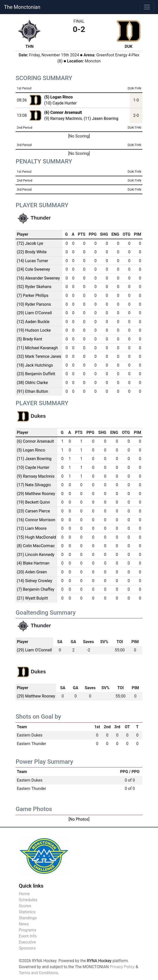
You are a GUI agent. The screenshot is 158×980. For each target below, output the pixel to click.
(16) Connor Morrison (36, 520)
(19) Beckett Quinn (33, 502)
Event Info (28, 936)
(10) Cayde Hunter (60, 103)
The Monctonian (22, 7)
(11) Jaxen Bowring (101, 118)
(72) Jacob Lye (30, 243)
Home (24, 894)
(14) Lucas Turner (33, 261)
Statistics (27, 912)
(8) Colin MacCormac (36, 546)
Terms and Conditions (38, 973)
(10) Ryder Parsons (34, 304)
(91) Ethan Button (33, 391)
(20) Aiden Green (32, 572)
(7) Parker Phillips (33, 295)
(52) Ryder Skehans (34, 287)
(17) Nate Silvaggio (34, 485)
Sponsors (27, 948)
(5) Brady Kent (30, 339)
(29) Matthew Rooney (36, 494)
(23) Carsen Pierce (33, 511)
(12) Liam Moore (32, 528)
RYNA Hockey (99, 961)
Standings (28, 918)
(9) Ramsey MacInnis (63, 118)
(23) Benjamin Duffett (36, 374)
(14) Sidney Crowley (35, 581)
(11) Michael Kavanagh (37, 348)
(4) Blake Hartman (33, 563)
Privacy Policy (122, 967)
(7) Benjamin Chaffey (36, 589)
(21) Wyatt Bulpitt (32, 598)
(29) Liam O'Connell (34, 313)
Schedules (28, 900)
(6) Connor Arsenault (35, 441)
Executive (27, 942)
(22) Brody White (32, 252)
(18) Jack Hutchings (35, 365)
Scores (25, 906)
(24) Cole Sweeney (33, 269)
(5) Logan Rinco (31, 450)
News (24, 924)
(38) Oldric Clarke (32, 383)
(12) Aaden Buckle (33, 322)
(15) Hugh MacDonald (36, 537)
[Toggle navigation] (147, 7)
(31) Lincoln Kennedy (36, 555)
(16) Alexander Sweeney (38, 278)
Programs (28, 930)
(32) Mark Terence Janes (39, 356)
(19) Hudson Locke (34, 330)
